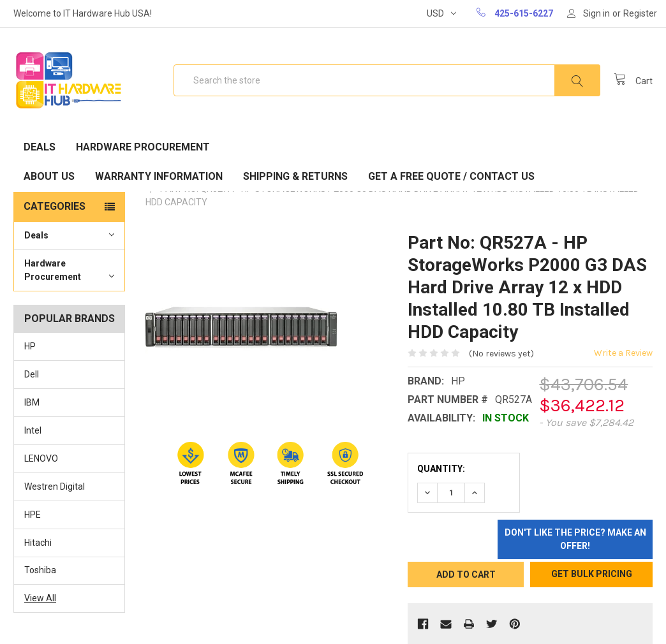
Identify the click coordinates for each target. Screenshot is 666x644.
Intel (33, 430)
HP (30, 346)
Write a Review (623, 353)
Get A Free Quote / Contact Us (451, 176)
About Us (49, 176)
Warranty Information (159, 176)
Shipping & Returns (295, 176)
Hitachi (38, 543)
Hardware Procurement (143, 147)
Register (640, 13)
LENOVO (41, 458)
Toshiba (40, 570)
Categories (55, 206)
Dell (32, 374)
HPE (33, 515)
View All (40, 598)
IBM (32, 402)
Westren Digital (55, 487)
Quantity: (441, 469)
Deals (40, 147)
